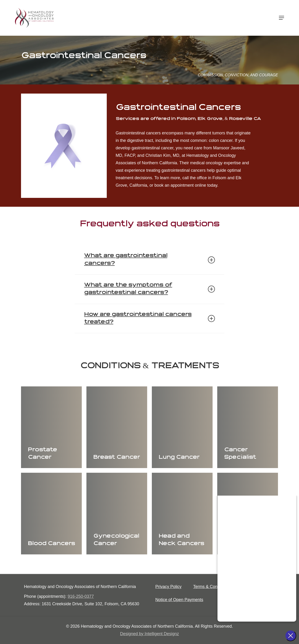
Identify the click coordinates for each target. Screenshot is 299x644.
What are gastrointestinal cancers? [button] (149, 260)
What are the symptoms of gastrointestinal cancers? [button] (149, 289)
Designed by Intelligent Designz (149, 634)
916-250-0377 (81, 596)
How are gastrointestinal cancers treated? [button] (149, 318)
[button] (281, 18)
